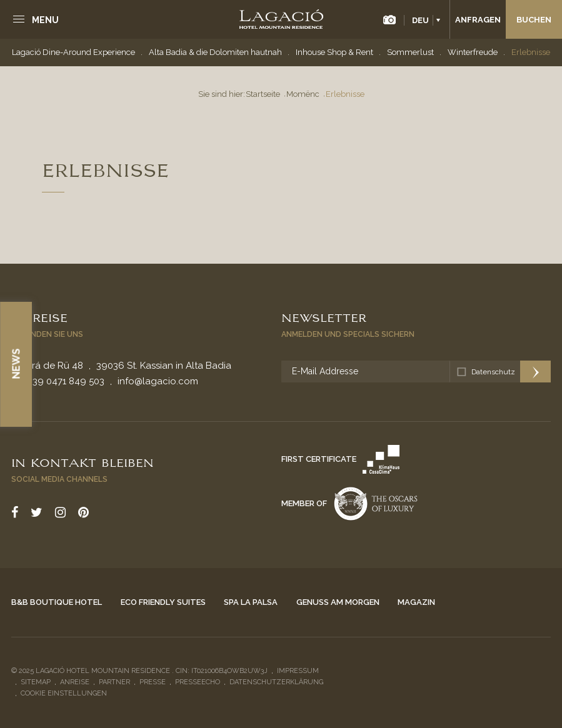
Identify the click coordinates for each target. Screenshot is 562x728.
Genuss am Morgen (338, 602)
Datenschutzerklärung (276, 682)
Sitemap (36, 682)
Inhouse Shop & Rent (334, 52)
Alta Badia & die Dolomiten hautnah (215, 52)
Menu (45, 20)
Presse (153, 682)
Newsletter (324, 317)
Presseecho (198, 682)
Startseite (263, 94)
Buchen (534, 20)
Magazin (416, 602)
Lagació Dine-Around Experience (73, 52)
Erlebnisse (531, 52)
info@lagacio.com (158, 381)
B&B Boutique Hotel (57, 602)
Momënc (303, 94)
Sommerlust (410, 52)
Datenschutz (493, 372)
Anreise (39, 317)
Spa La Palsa (251, 602)
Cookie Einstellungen (64, 693)
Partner (114, 682)
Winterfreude (473, 52)
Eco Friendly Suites (163, 602)
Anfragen (478, 20)
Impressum (298, 671)
